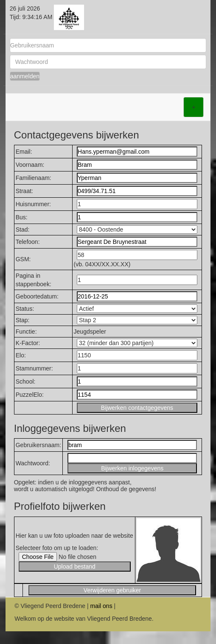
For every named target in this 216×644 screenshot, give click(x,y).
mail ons (101, 606)
